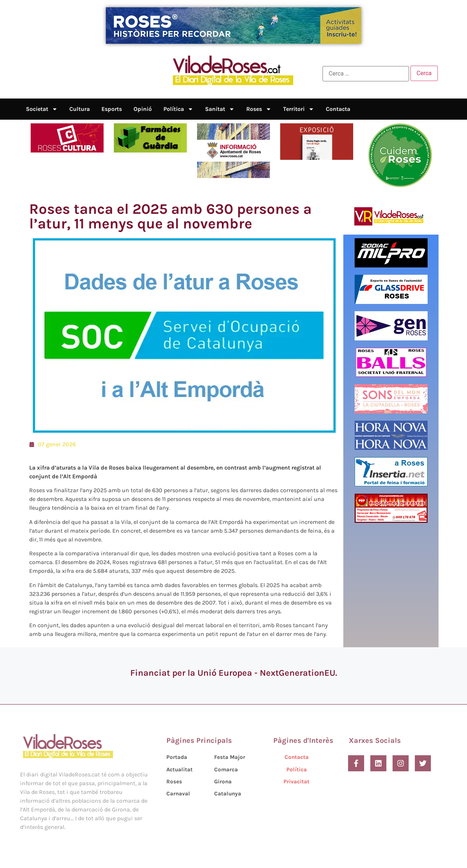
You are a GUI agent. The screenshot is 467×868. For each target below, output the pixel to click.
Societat (42, 109)
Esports (112, 109)
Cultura (80, 109)
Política (178, 109)
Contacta (338, 109)
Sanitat (220, 109)
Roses (259, 109)
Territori (299, 109)
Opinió (143, 109)
